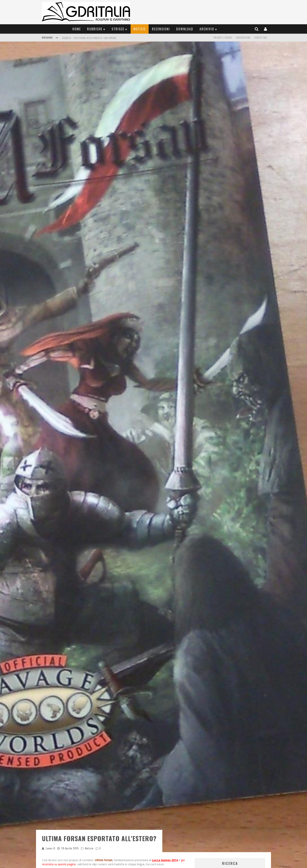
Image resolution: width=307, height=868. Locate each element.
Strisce (118, 29)
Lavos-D (50, 756)
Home (77, 29)
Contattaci (261, 38)
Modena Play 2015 (101, 784)
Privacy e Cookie (223, 38)
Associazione (243, 38)
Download (185, 29)
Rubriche (95, 29)
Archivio (207, 29)
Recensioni (161, 29)
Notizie (140, 29)
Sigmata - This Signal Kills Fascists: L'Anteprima (89, 38)
